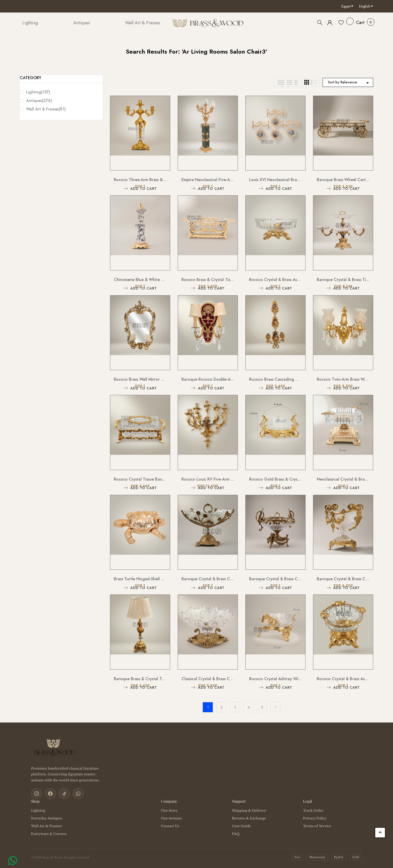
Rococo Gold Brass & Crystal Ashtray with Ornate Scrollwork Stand (275, 479)
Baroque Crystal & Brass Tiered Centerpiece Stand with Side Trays (343, 280)
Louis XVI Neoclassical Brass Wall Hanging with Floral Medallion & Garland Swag (275, 180)
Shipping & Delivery (249, 810)
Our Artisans (171, 818)
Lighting (38, 92)
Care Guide (242, 825)
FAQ (236, 833)
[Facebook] (49, 793)
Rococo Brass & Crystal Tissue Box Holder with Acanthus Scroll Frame (208, 280)
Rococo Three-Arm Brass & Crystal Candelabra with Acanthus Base (140, 180)
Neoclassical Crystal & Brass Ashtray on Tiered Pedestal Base (343, 479)
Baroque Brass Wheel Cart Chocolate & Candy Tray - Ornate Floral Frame (343, 180)
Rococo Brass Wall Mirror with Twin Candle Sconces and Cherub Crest (140, 379)
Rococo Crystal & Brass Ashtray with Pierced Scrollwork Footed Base (275, 280)
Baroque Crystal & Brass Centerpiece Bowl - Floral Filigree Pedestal (208, 579)
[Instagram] (36, 793)
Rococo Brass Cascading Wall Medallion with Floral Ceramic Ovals (275, 379)
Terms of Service (317, 825)
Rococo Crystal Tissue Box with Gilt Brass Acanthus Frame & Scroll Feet (140, 479)
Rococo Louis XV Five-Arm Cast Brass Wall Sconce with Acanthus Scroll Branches (208, 479)
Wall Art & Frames (46, 109)
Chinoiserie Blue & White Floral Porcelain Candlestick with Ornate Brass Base (140, 280)
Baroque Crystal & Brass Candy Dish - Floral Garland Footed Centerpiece (343, 579)
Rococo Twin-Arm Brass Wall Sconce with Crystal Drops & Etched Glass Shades (343, 379)
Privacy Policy (315, 818)
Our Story (169, 810)
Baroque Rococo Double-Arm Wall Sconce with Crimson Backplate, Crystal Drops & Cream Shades (208, 379)
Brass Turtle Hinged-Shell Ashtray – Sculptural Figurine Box (140, 579)
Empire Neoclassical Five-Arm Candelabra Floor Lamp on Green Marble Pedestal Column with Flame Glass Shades (208, 180)
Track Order (313, 810)
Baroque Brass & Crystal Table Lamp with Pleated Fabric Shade (140, 679)
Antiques (39, 101)
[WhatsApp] (75, 793)
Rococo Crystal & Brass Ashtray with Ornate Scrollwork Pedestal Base (343, 679)
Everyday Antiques (47, 818)
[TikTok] (62, 793)
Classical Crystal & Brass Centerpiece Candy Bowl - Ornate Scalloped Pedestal (208, 679)
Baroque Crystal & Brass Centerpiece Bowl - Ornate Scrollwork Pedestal (275, 579)
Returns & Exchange (249, 818)
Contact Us (170, 825)
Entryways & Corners (49, 833)
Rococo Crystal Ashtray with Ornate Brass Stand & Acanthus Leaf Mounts (275, 679)
